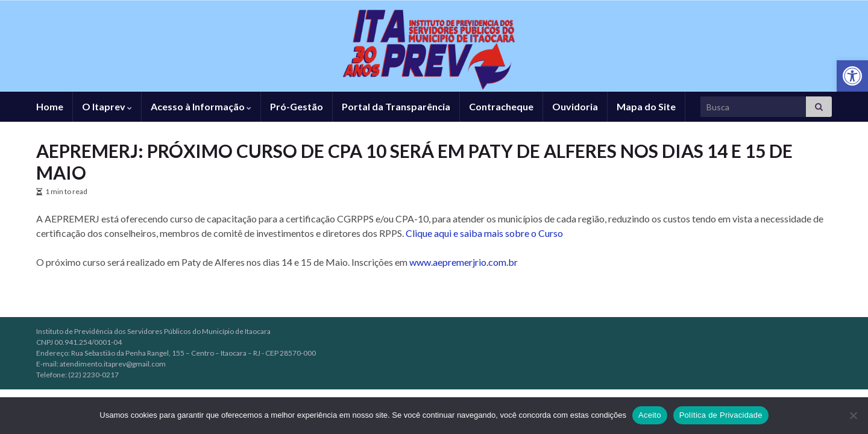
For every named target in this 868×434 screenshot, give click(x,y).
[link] (852, 76)
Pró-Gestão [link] (297, 106)
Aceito (650, 415)
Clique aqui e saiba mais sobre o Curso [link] (484, 233)
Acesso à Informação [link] (201, 106)
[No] (853, 415)
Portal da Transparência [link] (396, 106)
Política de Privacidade (721, 415)
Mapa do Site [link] (646, 106)
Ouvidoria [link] (575, 106)
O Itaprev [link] (107, 106)
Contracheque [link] (501, 106)
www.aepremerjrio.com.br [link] (464, 262)
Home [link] (50, 106)
